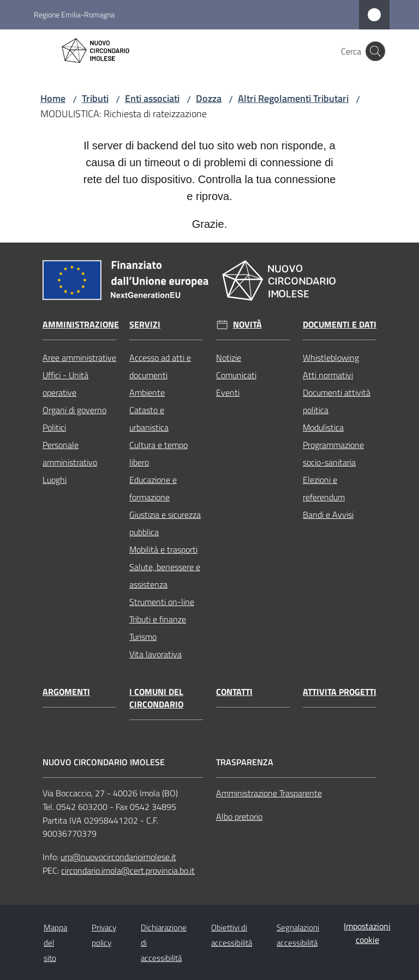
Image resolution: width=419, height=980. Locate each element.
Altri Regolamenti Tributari (293, 98)
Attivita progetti (340, 692)
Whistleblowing (331, 358)
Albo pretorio (239, 816)
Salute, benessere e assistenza (165, 576)
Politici (54, 427)
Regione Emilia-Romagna (74, 14)
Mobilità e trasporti (163, 549)
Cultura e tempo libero (158, 453)
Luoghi (55, 480)
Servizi (145, 325)
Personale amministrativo (70, 453)
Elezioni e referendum (324, 488)
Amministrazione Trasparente (269, 793)
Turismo (143, 637)
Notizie (229, 358)
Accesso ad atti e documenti (160, 366)
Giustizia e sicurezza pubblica (165, 523)
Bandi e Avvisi (328, 515)
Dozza (209, 98)
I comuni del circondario (156, 698)
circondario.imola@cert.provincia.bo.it (128, 870)
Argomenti (66, 692)
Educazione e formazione (153, 488)
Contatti (234, 692)
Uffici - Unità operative (65, 384)
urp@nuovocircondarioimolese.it (118, 857)
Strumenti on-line (162, 602)
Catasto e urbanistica (149, 419)
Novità (247, 325)
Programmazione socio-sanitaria (333, 453)
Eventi (228, 392)
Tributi (95, 98)
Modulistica (323, 427)
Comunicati (236, 375)
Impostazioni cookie (367, 933)
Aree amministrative (79, 358)
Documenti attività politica (337, 401)
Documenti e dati (340, 325)
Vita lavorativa (155, 654)
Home (53, 98)
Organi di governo (74, 410)
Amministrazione (81, 325)
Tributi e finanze (158, 619)
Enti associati (152, 98)
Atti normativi (328, 375)
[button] (375, 51)
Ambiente (147, 392)
